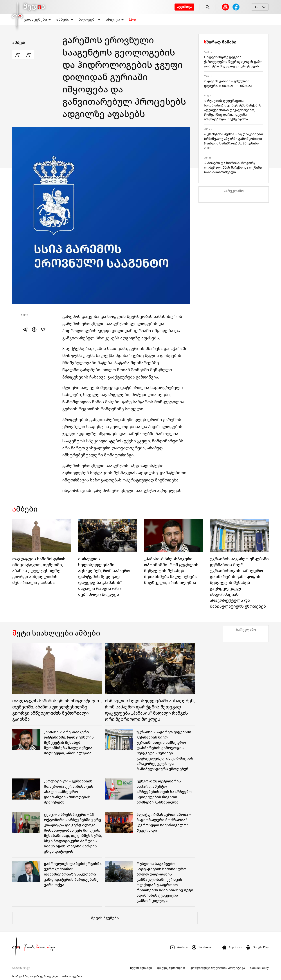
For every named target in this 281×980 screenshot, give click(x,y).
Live (132, 19)
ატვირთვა (184, 7)
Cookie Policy (259, 968)
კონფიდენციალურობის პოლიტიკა (218, 968)
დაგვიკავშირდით (171, 968)
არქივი (115, 19)
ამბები (65, 19)
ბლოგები (90, 19)
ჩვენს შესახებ (141, 968)
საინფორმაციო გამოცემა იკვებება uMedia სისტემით (47, 976)
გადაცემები (37, 19)
